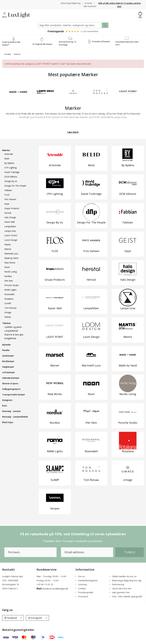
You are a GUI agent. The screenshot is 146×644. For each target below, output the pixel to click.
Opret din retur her (120, 588)
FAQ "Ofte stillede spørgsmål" (126, 596)
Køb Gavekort (90, 6)
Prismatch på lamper (101, 41)
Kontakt (88, 3)
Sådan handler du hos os (123, 576)
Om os (80, 576)
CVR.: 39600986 (10, 580)
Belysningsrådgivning (71, 3)
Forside (8, 54)
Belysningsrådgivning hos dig (125, 580)
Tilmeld (130, 552)
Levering (81, 584)
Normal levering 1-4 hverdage (67, 43)
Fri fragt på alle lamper (43, 44)
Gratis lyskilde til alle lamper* (11, 43)
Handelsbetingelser (87, 580)
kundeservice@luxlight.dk (55, 588)
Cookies (81, 588)
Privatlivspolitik (84, 592)
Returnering (117, 584)
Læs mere (73, 132)
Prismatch (82, 596)
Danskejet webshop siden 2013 (127, 43)
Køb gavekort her (120, 592)
